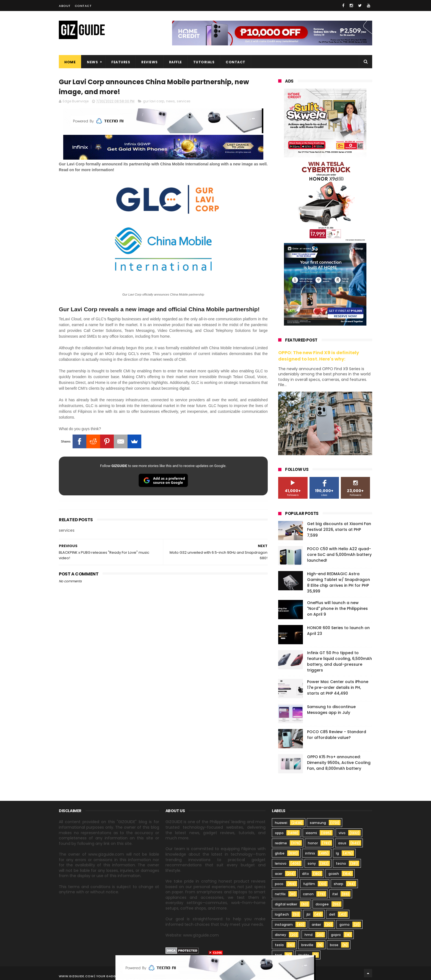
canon (308, 894)
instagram (284, 925)
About (65, 6)
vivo (342, 833)
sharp (339, 884)
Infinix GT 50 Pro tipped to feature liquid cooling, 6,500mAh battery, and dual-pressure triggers (339, 661)
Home (70, 62)
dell (332, 914)
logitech (282, 914)
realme (281, 843)
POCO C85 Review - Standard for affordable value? (337, 735)
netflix (280, 894)
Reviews (150, 62)
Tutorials (204, 62)
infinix (310, 853)
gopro (336, 935)
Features (121, 62)
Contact (83, 6)
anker (316, 925)
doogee (322, 904)
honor (313, 843)
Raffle (176, 62)
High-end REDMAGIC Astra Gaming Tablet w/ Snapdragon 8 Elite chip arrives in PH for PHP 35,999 (339, 582)
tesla (279, 945)
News (92, 62)
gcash (334, 874)
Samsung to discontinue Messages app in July (331, 710)
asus (342, 843)
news (170, 101)
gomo (345, 925)
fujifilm (309, 884)
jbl (308, 914)
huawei (281, 823)
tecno (341, 863)
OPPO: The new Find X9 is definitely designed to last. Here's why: (319, 356)
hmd (309, 935)
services (184, 101)
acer (279, 874)
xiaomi (311, 833)
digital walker (286, 904)
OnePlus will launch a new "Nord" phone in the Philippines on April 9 (337, 608)
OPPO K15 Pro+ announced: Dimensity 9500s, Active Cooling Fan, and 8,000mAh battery (339, 763)
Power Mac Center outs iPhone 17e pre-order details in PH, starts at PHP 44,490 (338, 687)
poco (279, 884)
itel (335, 894)
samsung (318, 823)
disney (281, 935)
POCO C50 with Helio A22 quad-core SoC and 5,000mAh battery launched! (339, 555)
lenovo (281, 863)
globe (280, 853)
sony (312, 863)
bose (334, 945)
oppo (279, 833)
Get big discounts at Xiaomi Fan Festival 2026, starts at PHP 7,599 (339, 529)
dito (306, 874)
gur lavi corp (154, 101)
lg (337, 853)
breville (307, 945)
